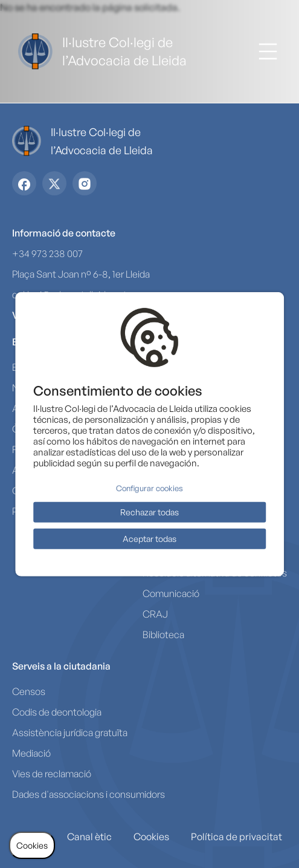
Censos (29, 691)
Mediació (31, 753)
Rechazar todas (149, 512)
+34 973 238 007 (47, 253)
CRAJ (155, 614)
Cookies (151, 837)
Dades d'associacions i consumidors (88, 794)
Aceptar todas (149, 539)
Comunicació (171, 593)
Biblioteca (163, 635)
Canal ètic (89, 837)
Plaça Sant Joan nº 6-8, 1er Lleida (81, 274)
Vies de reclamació (52, 774)
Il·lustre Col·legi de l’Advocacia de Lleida (124, 51)
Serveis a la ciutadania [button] (61, 666)
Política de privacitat (236, 837)
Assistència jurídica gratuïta (70, 733)
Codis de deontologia (57, 712)
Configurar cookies (149, 488)
